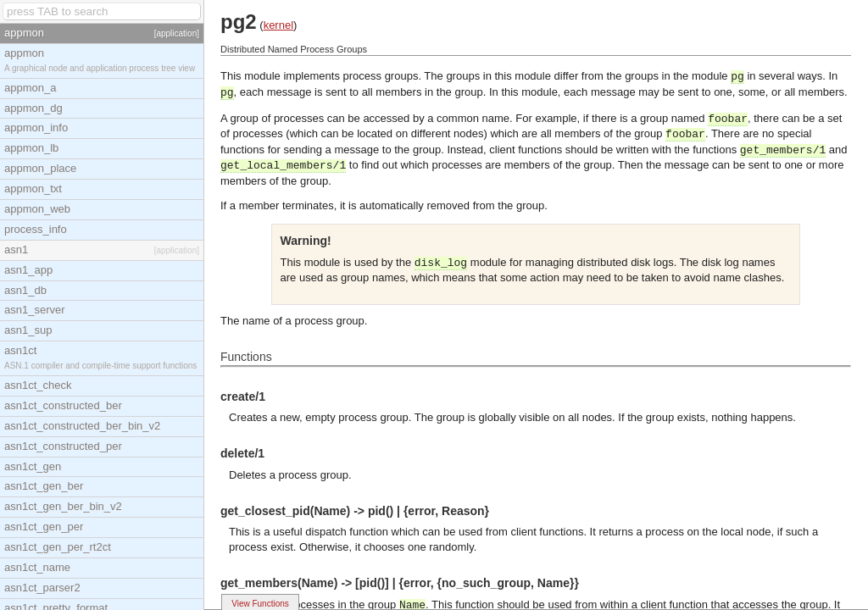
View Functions (260, 604)
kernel (278, 25)
